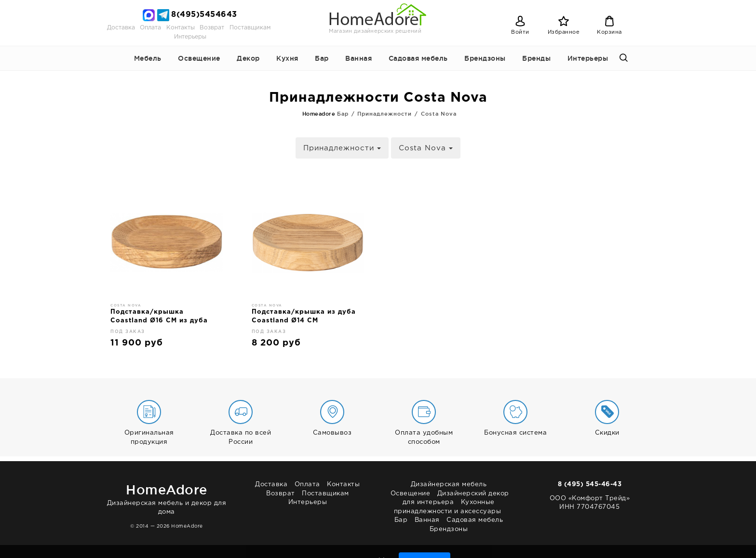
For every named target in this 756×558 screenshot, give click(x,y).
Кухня (287, 58)
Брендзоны (485, 58)
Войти (520, 32)
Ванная (358, 58)
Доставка (121, 28)
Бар (322, 58)
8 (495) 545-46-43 (590, 485)
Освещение (199, 58)
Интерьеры (190, 37)
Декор (248, 58)
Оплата (150, 28)
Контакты (181, 28)
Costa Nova (426, 148)
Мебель (148, 58)
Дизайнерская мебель (449, 485)
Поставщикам (250, 28)
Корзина (609, 32)
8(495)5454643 (204, 15)
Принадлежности (342, 148)
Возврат (212, 28)
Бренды (536, 58)
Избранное (564, 32)
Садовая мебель (418, 58)
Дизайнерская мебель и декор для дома (167, 498)
